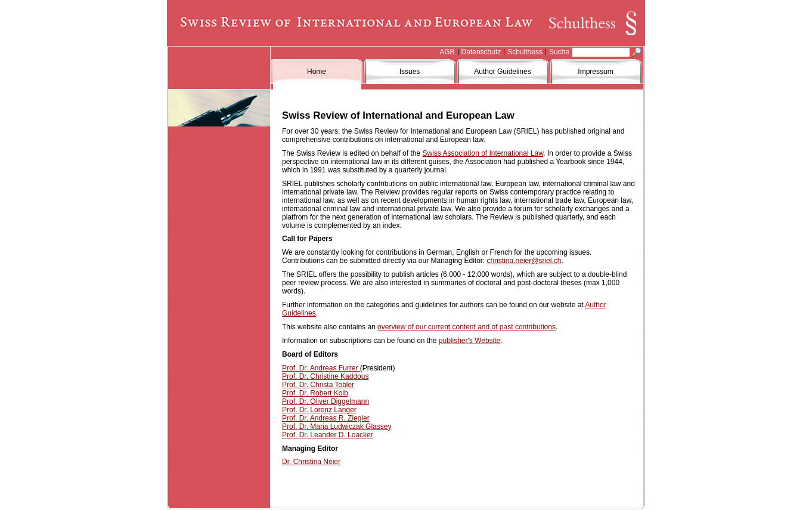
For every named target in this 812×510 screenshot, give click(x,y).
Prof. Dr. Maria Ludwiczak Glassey (337, 426)
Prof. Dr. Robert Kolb (315, 393)
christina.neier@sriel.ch (524, 261)
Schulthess (525, 52)
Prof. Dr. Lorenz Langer (319, 410)
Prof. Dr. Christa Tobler (318, 385)
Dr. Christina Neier (311, 462)
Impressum (595, 72)
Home (317, 72)
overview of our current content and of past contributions (467, 327)
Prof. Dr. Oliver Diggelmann (326, 401)
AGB (447, 52)
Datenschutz (481, 52)
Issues (410, 72)
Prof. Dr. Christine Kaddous (325, 376)
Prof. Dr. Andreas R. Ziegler (326, 418)
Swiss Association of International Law (483, 153)
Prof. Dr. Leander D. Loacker (328, 435)
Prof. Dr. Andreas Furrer (321, 368)
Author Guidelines (502, 72)
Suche (559, 52)
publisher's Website (469, 341)
